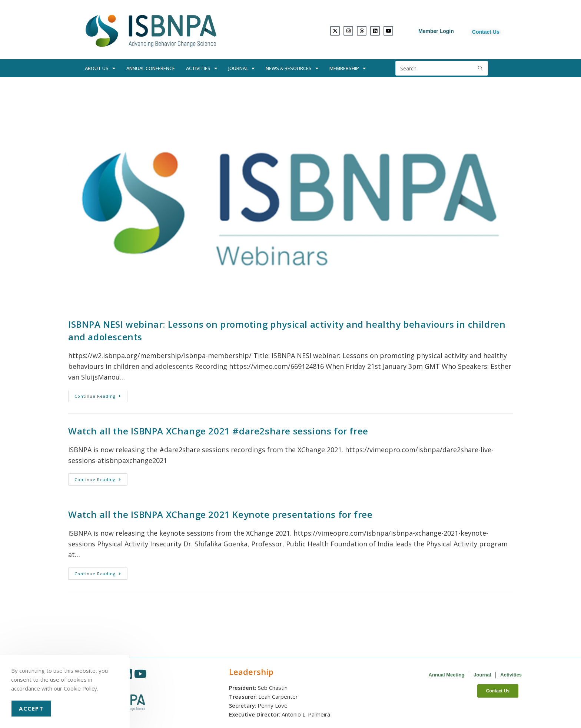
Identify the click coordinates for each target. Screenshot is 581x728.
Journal (241, 68)
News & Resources (292, 68)
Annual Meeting (447, 675)
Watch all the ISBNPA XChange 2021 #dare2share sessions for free (218, 431)
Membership (348, 68)
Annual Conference (151, 68)
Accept (31, 708)
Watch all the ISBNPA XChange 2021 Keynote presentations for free (220, 514)
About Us (100, 68)
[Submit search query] (481, 68)
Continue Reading (101, 394)
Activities (202, 68)
